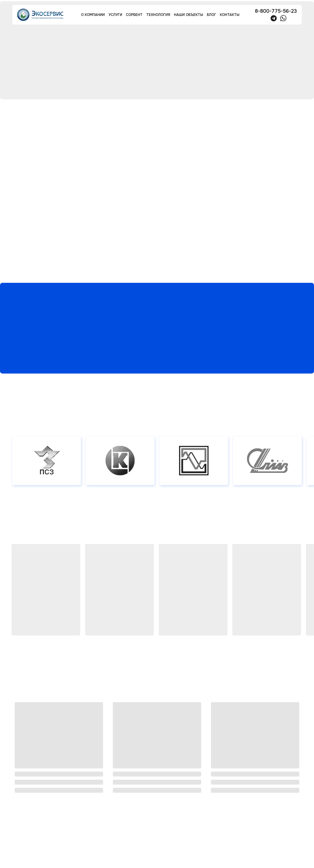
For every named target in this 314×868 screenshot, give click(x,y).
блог (211, 15)
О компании (93, 15)
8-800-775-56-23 (276, 11)
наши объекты (189, 15)
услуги (115, 15)
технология (158, 15)
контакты (230, 15)
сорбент (134, 15)
